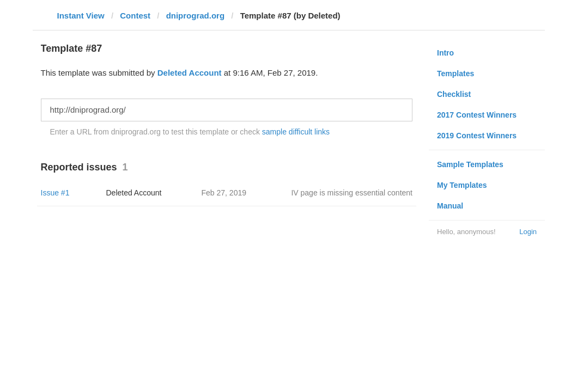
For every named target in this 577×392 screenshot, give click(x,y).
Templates (455, 73)
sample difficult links (296, 132)
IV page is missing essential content (352, 193)
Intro (445, 53)
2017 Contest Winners (477, 115)
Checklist (454, 94)
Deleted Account (190, 73)
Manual (450, 206)
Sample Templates (470, 164)
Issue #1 (55, 193)
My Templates (462, 185)
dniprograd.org (196, 16)
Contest (135, 16)
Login (528, 232)
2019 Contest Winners (477, 136)
